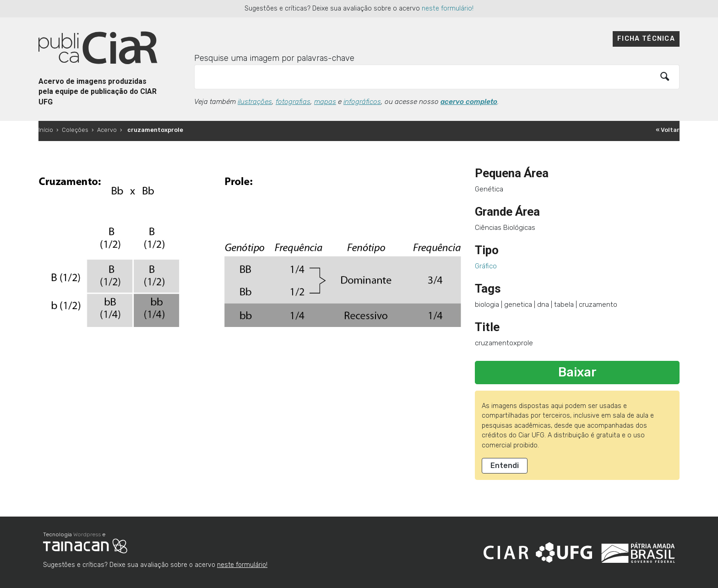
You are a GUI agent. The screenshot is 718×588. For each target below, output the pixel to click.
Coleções (75, 130)
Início (46, 130)
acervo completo (469, 102)
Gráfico (486, 266)
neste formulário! (448, 8)
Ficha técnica (646, 39)
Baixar (577, 372)
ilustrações (255, 102)
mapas (325, 102)
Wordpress (87, 534)
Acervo (107, 130)
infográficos (362, 102)
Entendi (505, 465)
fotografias (293, 102)
